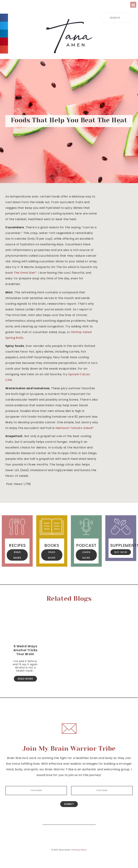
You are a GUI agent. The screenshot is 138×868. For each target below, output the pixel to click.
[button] (133, 5)
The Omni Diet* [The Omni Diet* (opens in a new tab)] (25, 273)
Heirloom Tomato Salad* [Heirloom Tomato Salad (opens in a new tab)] (75, 428)
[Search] (90, 819)
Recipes (17, 545)
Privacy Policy (79, 850)
